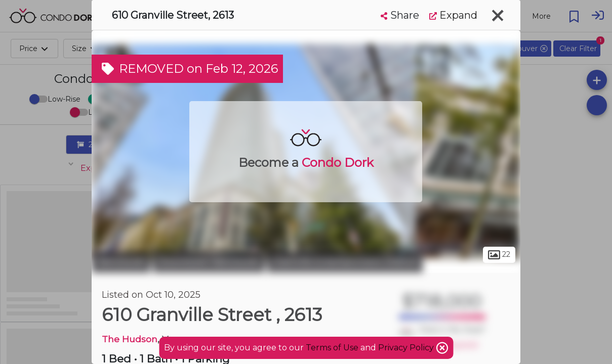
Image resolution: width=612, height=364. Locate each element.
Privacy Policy (407, 348)
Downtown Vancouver (209, 262)
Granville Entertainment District (345, 262)
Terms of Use (332, 348)
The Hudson (130, 339)
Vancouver (121, 262)
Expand (453, 15)
